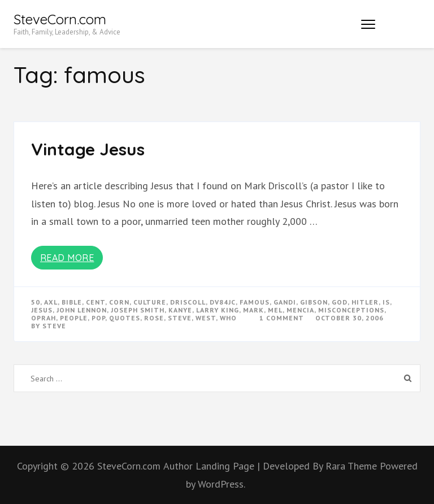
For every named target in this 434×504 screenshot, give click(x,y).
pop (98, 318)
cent (96, 302)
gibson (314, 302)
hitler (365, 302)
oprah (44, 318)
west (206, 318)
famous (255, 302)
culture (150, 302)
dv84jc (223, 302)
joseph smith (138, 310)
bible (72, 302)
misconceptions (351, 310)
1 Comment (282, 318)
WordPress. (222, 484)
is (386, 302)
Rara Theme (353, 466)
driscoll (188, 302)
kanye (180, 310)
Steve (54, 326)
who (228, 318)
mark (253, 310)
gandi (285, 302)
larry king (218, 310)
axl (51, 302)
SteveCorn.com (60, 19)
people (74, 318)
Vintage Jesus (88, 149)
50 (36, 302)
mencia (300, 310)
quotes (125, 318)
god (340, 302)
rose (154, 318)
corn (119, 302)
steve (180, 318)
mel (275, 310)
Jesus (42, 310)
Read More (67, 258)
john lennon (82, 310)
